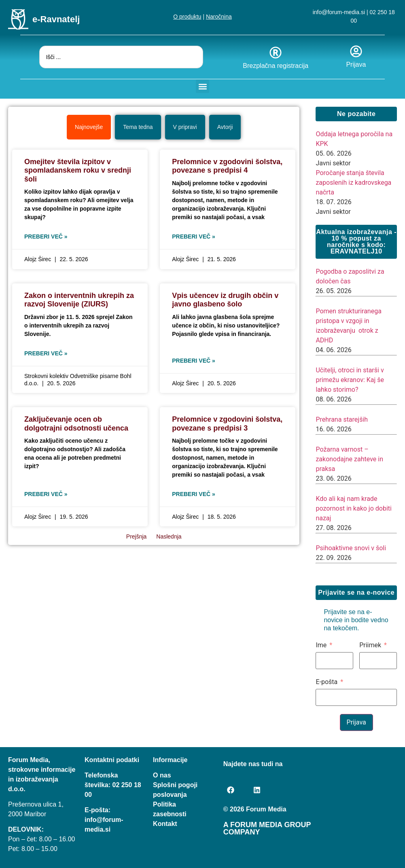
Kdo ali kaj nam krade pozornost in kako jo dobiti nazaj (354, 508)
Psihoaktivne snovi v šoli (351, 548)
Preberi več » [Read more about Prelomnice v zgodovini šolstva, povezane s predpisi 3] (194, 494)
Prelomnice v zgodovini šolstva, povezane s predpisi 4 (227, 166)
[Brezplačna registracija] (276, 53)
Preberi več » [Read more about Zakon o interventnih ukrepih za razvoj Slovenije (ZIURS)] (46, 353)
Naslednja (169, 536)
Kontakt (165, 824)
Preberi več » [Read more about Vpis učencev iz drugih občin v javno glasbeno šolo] (194, 361)
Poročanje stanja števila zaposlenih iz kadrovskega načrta (353, 183)
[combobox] (121, 57)
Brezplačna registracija (276, 66)
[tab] (89, 127)
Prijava (356, 64)
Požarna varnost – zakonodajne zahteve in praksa (349, 459)
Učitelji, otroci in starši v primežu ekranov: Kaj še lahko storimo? (350, 380)
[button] (202, 86)
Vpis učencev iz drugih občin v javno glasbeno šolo (225, 300)
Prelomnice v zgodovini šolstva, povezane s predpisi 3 (227, 424)
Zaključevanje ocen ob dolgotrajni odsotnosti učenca (76, 424)
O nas (162, 775)
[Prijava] (356, 51)
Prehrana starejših (342, 419)
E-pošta (327, 682)
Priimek (370, 645)
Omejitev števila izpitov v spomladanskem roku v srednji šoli (78, 170)
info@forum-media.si (339, 12)
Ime (321, 645)
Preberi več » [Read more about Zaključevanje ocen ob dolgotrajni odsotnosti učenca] (46, 494)
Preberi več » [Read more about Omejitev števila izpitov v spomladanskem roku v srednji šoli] (46, 237)
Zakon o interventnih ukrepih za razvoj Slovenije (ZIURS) (79, 300)
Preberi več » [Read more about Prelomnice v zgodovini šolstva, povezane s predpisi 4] (194, 237)
